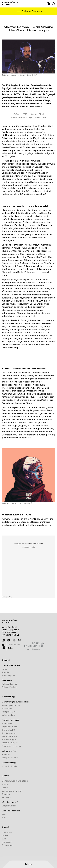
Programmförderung (11, 746)
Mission (5, 788)
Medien (5, 836)
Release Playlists (9, 687)
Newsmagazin (8, 676)
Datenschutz (8, 845)
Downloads (7, 833)
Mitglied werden (9, 806)
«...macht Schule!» (10, 766)
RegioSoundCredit (37, 118)
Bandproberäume (10, 758)
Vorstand (6, 785)
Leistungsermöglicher (12, 791)
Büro (4, 818)
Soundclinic (7, 724)
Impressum (7, 842)
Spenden (6, 794)
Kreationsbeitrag (9, 733)
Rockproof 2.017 (9, 712)
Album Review (18, 118)
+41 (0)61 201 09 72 (11, 635)
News (4, 669)
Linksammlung (8, 715)
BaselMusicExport (10, 743)
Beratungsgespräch (11, 706)
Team (4, 814)
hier (50, 525)
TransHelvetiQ (8, 730)
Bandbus (6, 755)
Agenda (5, 672)
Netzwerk (6, 797)
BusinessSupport (9, 740)
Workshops (7, 709)
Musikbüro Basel (10, 622)
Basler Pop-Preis (9, 736)
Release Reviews (9, 684)
